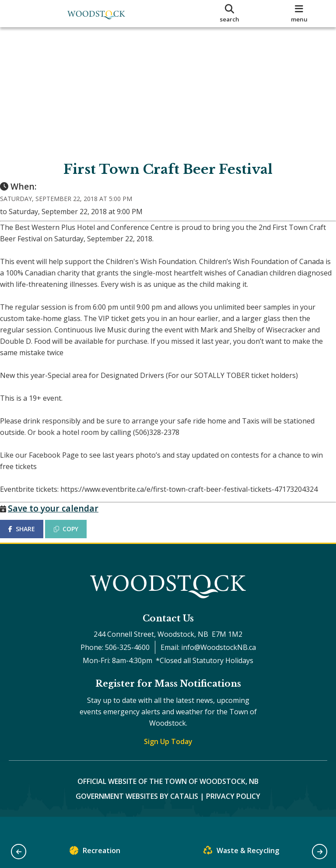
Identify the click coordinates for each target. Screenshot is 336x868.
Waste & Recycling (241, 852)
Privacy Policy (233, 814)
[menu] (299, 14)
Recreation (95, 852)
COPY (75, 538)
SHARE (30, 538)
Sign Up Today (168, 759)
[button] (19, 852)
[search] (230, 14)
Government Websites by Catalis (137, 814)
